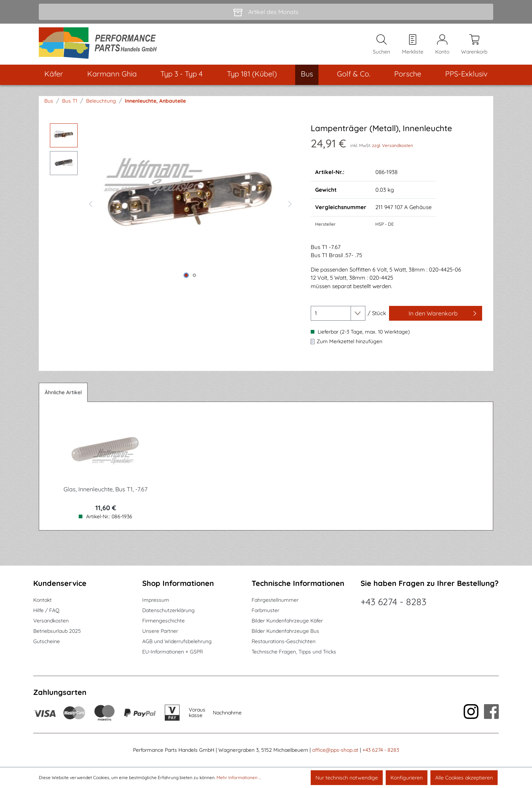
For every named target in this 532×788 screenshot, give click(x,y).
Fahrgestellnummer (275, 600)
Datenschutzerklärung (168, 610)
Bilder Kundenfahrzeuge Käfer (287, 621)
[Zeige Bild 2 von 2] (194, 276)
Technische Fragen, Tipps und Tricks (294, 652)
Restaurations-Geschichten (284, 641)
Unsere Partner (160, 631)
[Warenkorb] (474, 45)
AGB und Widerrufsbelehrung (177, 641)
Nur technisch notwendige (347, 778)
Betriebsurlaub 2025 (57, 631)
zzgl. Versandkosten (393, 146)
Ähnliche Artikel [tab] (63, 393)
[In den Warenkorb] (436, 314)
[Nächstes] (290, 204)
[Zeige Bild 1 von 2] (186, 276)
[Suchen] (381, 45)
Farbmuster (265, 610)
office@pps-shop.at (335, 750)
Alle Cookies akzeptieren (464, 778)
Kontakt (42, 600)
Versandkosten (51, 621)
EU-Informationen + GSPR (173, 652)
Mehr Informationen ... (239, 777)
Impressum (156, 600)
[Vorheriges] (91, 204)
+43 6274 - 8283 (393, 602)
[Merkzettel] (413, 45)
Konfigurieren (407, 778)
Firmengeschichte (163, 621)
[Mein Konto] (442, 45)
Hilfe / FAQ (46, 610)
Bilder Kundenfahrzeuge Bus (285, 631)
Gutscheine (47, 641)
